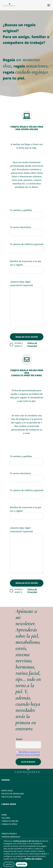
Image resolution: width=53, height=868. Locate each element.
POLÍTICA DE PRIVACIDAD (13, 794)
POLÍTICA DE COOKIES (11, 797)
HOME (4, 815)
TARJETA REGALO (9, 834)
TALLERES (6, 818)
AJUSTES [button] (9, 864)
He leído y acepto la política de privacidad (28, 753)
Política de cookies (33, 859)
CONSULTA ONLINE (10, 821)
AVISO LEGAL (7, 791)
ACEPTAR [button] (21, 864)
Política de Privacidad (32, 344)
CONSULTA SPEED (9, 824)
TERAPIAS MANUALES (11, 837)
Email (19, 739)
